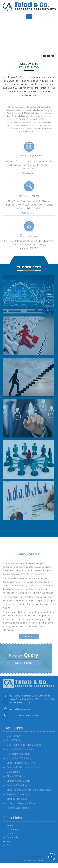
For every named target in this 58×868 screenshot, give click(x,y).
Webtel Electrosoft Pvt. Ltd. (34, 860)
